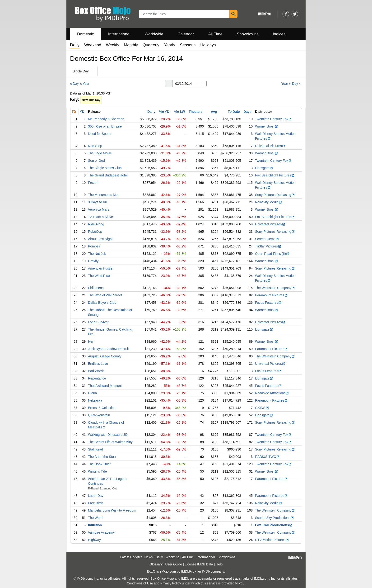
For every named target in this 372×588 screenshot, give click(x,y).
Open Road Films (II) (272, 254)
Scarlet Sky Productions (274, 518)
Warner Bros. (267, 126)
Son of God (96, 161)
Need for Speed (100, 134)
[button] (169, 84)
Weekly (113, 45)
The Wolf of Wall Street (105, 295)
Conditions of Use (140, 583)
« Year (85, 84)
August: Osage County (105, 356)
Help (219, 564)
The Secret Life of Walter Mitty (110, 442)
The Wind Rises (100, 276)
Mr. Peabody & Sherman (106, 119)
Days (247, 112)
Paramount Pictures (271, 295)
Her (91, 341)
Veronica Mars (99, 209)
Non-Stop (95, 146)
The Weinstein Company (275, 288)
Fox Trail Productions (274, 525)
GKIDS (262, 408)
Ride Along (96, 224)
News (149, 557)
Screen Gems (267, 239)
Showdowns (248, 34)
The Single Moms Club (105, 168)
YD (82, 112)
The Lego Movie (100, 153)
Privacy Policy (171, 583)
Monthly (131, 45)
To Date (234, 112)
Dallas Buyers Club (102, 303)
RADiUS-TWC (267, 457)
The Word (95, 518)
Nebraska (95, 400)
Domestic (86, 34)
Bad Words (96, 371)
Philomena (96, 288)
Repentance (97, 378)
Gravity (93, 261)
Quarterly (151, 45)
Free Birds (96, 503)
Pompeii (94, 246)
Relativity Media (269, 202)
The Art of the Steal (102, 457)
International (119, 34)
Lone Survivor (98, 322)
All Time (215, 34)
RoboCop (95, 232)
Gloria (92, 393)
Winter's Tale (97, 471)
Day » (296, 84)
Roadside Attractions (272, 393)
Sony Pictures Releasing (275, 195)
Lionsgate (264, 168)
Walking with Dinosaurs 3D (108, 435)
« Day (74, 84)
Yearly (170, 45)
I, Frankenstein (99, 415)
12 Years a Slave (100, 217)
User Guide (174, 564)
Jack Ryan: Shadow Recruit (108, 349)
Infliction (95, 525)
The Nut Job (97, 254)
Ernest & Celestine (102, 408)
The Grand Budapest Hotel (108, 175)
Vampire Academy (101, 532)
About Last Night (100, 239)
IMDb (206, 571)
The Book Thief (99, 464)
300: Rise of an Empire (105, 126)
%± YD (164, 112)
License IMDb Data (199, 564)
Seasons (188, 45)
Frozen (93, 183)
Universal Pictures (270, 146)
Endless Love (98, 364)
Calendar (186, 34)
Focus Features (268, 303)
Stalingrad (95, 449)
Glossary (156, 564)
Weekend (93, 45)
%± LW (180, 112)
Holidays (208, 45)
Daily (151, 112)
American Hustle (100, 268)
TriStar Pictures (268, 246)
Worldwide (154, 34)
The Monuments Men (104, 195)
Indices (279, 34)
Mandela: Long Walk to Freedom (112, 510)
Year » (286, 84)
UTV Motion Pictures (272, 540)
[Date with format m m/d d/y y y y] (189, 84)
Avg (214, 112)
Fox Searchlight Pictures (275, 175)
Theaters (195, 112)
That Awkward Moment (105, 386)
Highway (94, 540)
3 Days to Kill (98, 202)
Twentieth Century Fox (273, 119)
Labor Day (96, 496)
